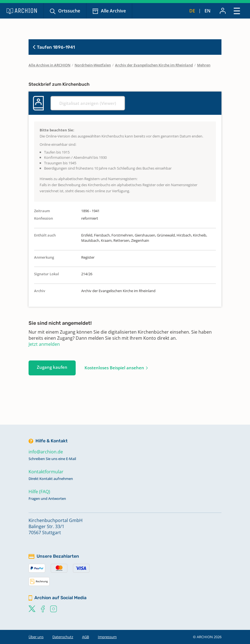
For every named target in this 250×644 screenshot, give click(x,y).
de (192, 11)
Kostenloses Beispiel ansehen (114, 368)
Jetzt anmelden (44, 344)
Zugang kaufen (52, 367)
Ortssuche (69, 11)
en (208, 11)
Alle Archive (113, 11)
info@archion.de (46, 452)
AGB (86, 637)
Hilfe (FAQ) (39, 492)
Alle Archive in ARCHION (49, 65)
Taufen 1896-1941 (54, 47)
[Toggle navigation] (237, 11)
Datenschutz (63, 637)
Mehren (204, 65)
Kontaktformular (46, 472)
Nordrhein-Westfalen (93, 65)
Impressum (107, 637)
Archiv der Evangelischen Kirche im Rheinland (154, 65)
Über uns (36, 637)
